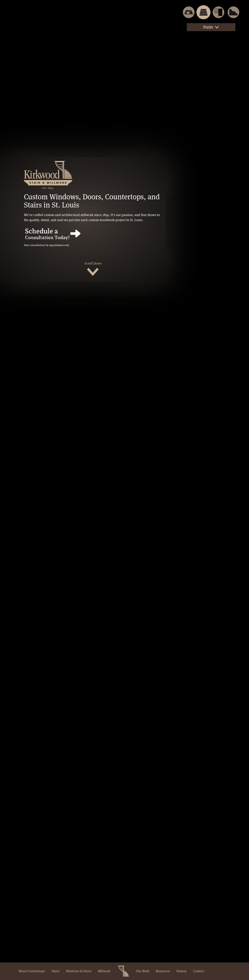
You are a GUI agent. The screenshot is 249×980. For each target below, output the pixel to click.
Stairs (56, 971)
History (181, 971)
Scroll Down (93, 263)
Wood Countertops (32, 971)
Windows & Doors (79, 971)
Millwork (104, 971)
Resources (163, 971)
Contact (199, 971)
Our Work (143, 971)
